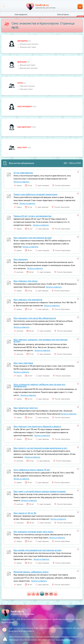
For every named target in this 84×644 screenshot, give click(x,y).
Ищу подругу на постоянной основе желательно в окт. (41, 448)
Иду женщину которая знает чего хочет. (34, 532)
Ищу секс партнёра (23, 363)
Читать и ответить (21, 182)
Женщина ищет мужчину (29, 44)
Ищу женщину (25, 107)
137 (51, 594)
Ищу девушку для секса (26, 281)
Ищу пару (22, 148)
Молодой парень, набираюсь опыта (31, 572)
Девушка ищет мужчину (29, 68)
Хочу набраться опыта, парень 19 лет (32, 470)
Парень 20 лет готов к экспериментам (32, 216)
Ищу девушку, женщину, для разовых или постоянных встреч (41, 341)
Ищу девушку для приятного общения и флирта (37, 426)
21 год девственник (23, 173)
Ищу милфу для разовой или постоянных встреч (38, 550)
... (42, 594)
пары (20, 83)
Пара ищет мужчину (27, 86)
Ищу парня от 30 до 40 (25, 513)
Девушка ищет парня (27, 65)
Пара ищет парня (26, 89)
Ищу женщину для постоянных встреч (33, 238)
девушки (22, 62)
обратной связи (67, 640)
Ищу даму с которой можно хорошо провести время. (40, 491)
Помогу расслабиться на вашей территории (35, 194)
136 (47, 594)
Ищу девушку (24, 127)
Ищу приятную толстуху (26, 408)
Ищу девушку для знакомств (28, 300)
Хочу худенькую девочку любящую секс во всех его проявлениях (39, 385)
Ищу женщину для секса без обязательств (35, 318)
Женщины (23, 41)
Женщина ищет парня (28, 47)
